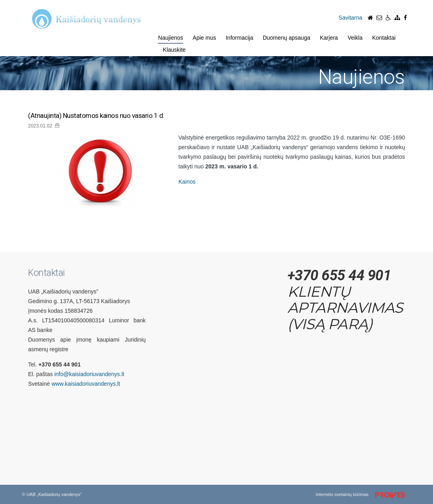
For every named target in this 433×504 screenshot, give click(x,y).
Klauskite (174, 50)
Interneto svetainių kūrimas (363, 495)
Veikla (355, 38)
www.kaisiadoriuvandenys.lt (86, 384)
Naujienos (170, 38)
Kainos (187, 182)
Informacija (239, 38)
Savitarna (350, 18)
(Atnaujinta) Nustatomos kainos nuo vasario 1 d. (96, 116)
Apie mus (204, 38)
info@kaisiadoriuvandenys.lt (89, 374)
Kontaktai (384, 38)
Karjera (329, 38)
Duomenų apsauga (286, 38)
